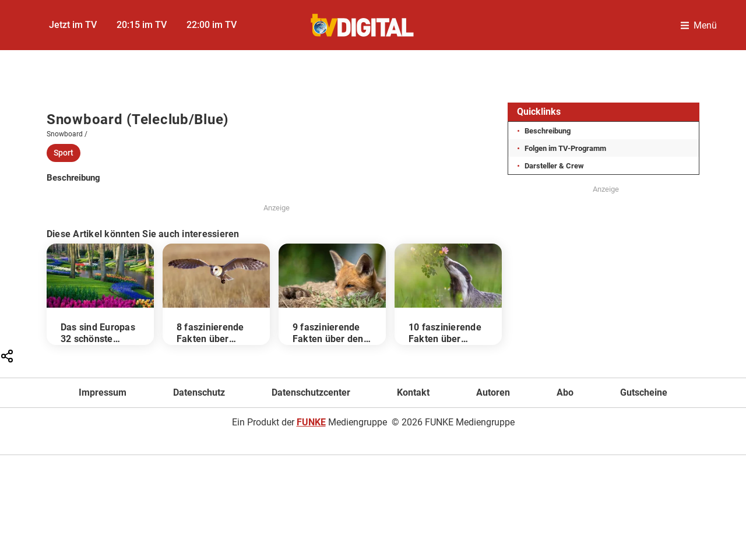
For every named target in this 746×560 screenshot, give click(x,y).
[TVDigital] (363, 25)
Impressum (103, 392)
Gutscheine (644, 392)
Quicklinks (539, 112)
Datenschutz (199, 392)
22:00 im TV (212, 25)
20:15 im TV (142, 25)
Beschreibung (548, 131)
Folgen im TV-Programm (565, 148)
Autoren (493, 392)
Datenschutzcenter (311, 392)
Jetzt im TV (73, 25)
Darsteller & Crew (554, 166)
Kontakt (413, 392)
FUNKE (311, 422)
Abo (565, 392)
